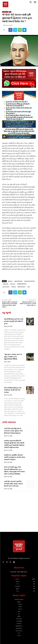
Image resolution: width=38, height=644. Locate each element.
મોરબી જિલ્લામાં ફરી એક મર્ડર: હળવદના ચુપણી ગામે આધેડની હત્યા (14, 321)
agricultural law (18, 281)
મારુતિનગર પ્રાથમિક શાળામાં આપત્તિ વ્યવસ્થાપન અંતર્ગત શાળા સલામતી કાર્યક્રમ (15, 457)
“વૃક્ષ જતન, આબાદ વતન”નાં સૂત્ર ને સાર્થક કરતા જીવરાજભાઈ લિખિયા (13, 357)
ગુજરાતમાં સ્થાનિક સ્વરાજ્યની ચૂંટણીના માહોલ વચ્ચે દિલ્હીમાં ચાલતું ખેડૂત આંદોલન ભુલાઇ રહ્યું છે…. (10, 305)
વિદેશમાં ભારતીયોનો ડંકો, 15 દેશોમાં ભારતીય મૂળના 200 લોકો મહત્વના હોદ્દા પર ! (28, 304)
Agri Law (10, 281)
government (6, 287)
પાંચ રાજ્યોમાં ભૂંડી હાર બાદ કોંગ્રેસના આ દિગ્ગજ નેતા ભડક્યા (13, 390)
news (29, 287)
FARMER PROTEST (22, 284)
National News (21, 287)
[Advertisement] (19, 513)
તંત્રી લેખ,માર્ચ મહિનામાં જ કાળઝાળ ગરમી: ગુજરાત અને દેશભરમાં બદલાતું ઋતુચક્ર (13, 431)
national (13, 287)
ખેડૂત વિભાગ (5, 12)
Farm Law (13, 284)
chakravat (5, 284)
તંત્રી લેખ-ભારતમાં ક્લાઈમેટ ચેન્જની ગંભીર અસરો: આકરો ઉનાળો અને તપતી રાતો (13, 484)
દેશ (10, 12)
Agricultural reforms (29, 281)
